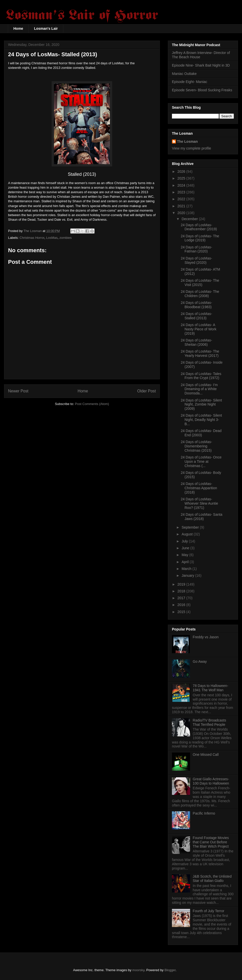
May (185, 555)
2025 (182, 178)
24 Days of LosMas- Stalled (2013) (196, 316)
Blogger (170, 970)
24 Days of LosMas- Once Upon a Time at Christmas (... (201, 462)
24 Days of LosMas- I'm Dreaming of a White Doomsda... (199, 389)
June (186, 548)
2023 (182, 192)
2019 (182, 584)
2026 (182, 171)
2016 (182, 605)
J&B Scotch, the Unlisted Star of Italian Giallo (212, 878)
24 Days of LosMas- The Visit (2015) (200, 283)
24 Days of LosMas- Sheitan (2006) (196, 342)
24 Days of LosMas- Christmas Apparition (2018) (199, 488)
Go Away (200, 661)
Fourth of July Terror (209, 911)
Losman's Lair (46, 28)
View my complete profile (191, 148)
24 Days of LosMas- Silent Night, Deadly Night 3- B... (201, 420)
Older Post (146, 391)
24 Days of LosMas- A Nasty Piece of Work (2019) (199, 329)
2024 (182, 185)
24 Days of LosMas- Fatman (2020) (196, 249)
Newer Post (18, 391)
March (187, 569)
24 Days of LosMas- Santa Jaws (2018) (202, 517)
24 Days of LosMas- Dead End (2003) (201, 433)
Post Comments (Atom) (92, 404)
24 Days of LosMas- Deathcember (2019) (199, 227)
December (190, 219)
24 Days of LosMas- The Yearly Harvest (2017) (200, 353)
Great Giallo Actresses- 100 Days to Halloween (211, 781)
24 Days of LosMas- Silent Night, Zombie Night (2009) (201, 405)
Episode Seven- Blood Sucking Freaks (202, 90)
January (188, 575)
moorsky (138, 970)
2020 (182, 213)
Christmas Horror (32, 238)
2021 (182, 206)
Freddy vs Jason (206, 637)
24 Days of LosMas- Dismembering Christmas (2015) (196, 446)
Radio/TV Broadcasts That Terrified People (209, 722)
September (191, 527)
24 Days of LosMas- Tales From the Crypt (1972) (201, 376)
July (185, 541)
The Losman (187, 141)
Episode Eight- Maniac (190, 82)
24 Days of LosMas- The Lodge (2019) (200, 238)
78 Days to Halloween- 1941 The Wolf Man (211, 688)
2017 (182, 598)
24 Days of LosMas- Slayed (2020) (196, 260)
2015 (182, 612)
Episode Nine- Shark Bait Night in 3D (201, 65)
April (186, 562)
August (187, 534)
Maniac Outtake (184, 74)
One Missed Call (206, 755)
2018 (182, 591)
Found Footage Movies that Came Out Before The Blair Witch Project (211, 842)
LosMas (52, 238)
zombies (66, 238)
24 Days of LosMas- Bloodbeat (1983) (196, 305)
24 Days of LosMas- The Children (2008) (200, 294)
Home (18, 28)
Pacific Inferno (204, 813)
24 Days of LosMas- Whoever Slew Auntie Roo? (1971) (199, 503)
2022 (182, 199)
